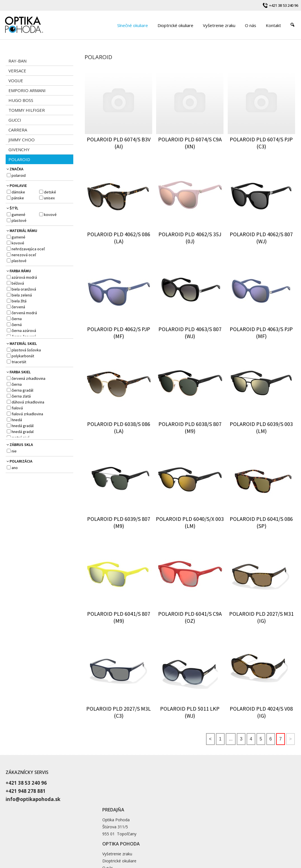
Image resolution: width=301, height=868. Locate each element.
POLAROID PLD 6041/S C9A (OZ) (191, 617)
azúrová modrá (24, 277)
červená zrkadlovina (28, 378)
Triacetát (19, 362)
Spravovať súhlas (258, 842)
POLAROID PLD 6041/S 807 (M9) (119, 617)
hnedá (17, 420)
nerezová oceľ (24, 255)
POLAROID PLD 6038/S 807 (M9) (191, 427)
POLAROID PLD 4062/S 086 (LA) (119, 238)
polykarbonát (23, 356)
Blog (205, 803)
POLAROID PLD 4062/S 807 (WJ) (262, 238)
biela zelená (22, 295)
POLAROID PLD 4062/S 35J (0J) (190, 238)
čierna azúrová (24, 331)
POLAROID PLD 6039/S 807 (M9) (119, 522)
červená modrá (24, 313)
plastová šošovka (26, 350)
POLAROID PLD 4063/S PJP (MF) (262, 333)
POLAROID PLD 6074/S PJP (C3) (262, 143)
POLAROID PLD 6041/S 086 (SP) (262, 522)
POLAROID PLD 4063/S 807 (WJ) (191, 333)
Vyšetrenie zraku (216, 782)
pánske (18, 198)
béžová (18, 283)
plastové (19, 220)
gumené (18, 215)
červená (18, 307)
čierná (17, 325)
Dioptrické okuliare (218, 789)
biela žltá (19, 301)
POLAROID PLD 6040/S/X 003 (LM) (190, 522)
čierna (17, 319)
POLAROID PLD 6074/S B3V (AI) (119, 143)
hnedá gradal (23, 432)
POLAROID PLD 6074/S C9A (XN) (191, 143)
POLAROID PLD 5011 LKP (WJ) (190, 712)
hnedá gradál (23, 426)
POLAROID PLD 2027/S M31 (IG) (262, 617)
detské (50, 192)
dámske (18, 192)
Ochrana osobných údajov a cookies (213, 842)
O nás (206, 796)
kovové (50, 215)
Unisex (49, 198)
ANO (15, 468)
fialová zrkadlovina (27, 414)
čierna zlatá (21, 396)
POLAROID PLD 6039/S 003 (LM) (262, 427)
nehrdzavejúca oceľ (28, 249)
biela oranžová (24, 289)
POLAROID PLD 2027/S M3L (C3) (119, 712)
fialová (17, 408)
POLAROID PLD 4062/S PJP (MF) (119, 333)
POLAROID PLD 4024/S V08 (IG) (262, 712)
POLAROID (19, 175)
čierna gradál (22, 390)
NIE (14, 451)
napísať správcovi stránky (162, 842)
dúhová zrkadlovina (28, 402)
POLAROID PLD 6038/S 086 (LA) (119, 427)
